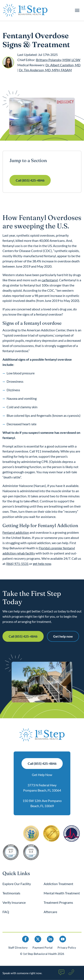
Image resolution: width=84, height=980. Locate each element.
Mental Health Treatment (62, 893)
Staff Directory (18, 947)
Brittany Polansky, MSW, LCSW (58, 60)
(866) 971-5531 (17, 564)
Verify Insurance (14, 902)
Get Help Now (42, 775)
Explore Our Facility (17, 884)
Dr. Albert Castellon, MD (63, 65)
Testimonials (11, 893)
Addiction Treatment (58, 884)
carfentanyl (50, 280)
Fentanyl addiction (16, 532)
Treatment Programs (58, 902)
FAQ (6, 912)
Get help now (63, 636)
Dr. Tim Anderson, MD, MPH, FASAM (45, 70)
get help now (42, 564)
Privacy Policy (67, 947)
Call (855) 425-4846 (30, 180)
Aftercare (50, 912)
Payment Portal (43, 947)
